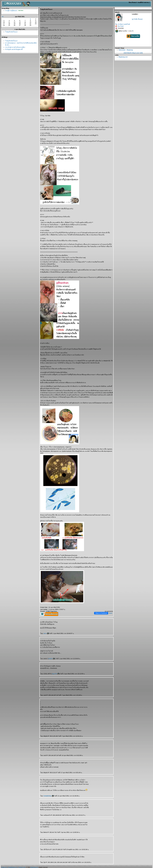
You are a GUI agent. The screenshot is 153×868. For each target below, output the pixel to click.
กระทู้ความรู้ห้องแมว (11, 11)
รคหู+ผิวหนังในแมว (11, 32)
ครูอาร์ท (56, 674)
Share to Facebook (101, 613)
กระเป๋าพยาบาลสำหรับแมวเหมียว (15, 47)
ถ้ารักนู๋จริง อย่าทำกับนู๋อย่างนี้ (14, 49)
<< (3, 17)
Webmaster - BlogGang (126, 50)
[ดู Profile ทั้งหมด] (137, 19)
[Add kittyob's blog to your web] (133, 53)
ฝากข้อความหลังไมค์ (123, 24)
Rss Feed (119, 26)
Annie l (52, 659)
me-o (46, 633)
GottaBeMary (49, 796)
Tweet (110, 613)
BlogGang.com (123, 57)
